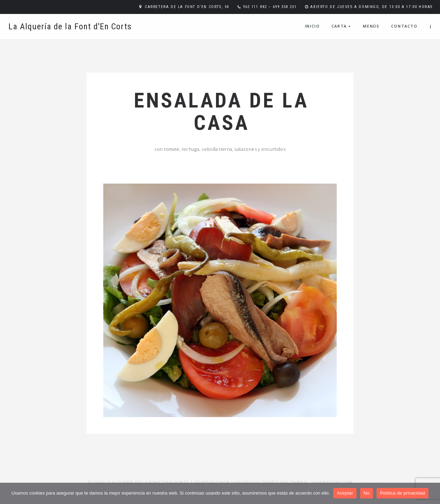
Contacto (404, 26)
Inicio (312, 26)
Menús (371, 26)
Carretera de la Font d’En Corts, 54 (187, 7)
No (367, 493)
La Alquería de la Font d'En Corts (70, 27)
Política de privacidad (402, 493)
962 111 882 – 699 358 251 (270, 7)
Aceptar (345, 493)
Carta (341, 26)
